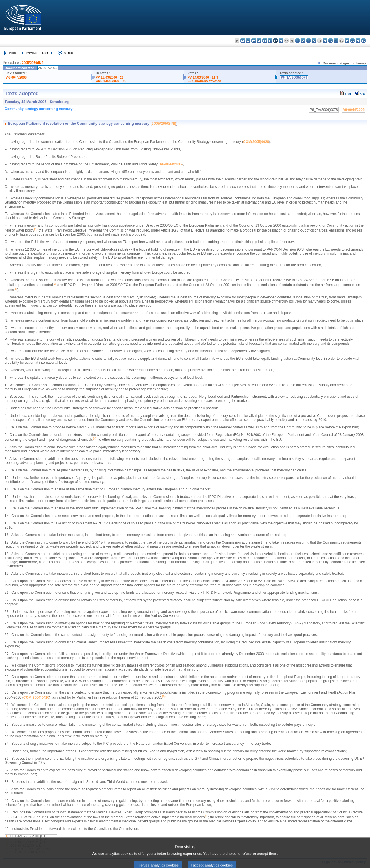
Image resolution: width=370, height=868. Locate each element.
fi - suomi (358, 41)
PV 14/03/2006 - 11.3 (203, 77)
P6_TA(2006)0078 (294, 77)
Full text (68, 53)
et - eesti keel (265, 41)
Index (12, 53)
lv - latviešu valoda (303, 41)
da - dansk (254, 41)
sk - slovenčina (347, 41)
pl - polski (331, 41)
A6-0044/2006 (16, 77)
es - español (243, 41)
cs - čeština (248, 41)
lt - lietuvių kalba (309, 41)
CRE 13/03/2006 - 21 (111, 81)
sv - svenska (363, 41)
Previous (31, 53)
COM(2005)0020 (256, 142)
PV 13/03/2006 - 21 (110, 77)
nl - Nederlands (325, 41)
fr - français (281, 41)
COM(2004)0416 (36, 697)
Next (45, 53)
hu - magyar (314, 41)
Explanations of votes (204, 81)
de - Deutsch (259, 41)
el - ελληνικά (270, 41)
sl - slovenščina (353, 41)
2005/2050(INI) (33, 63)
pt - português (336, 41)
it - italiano (298, 41)
